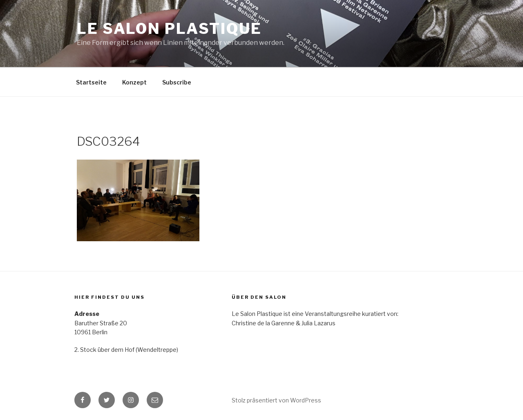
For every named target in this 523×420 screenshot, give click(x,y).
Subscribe (177, 82)
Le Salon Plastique (169, 29)
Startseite (91, 82)
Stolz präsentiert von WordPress (276, 400)
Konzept (134, 82)
